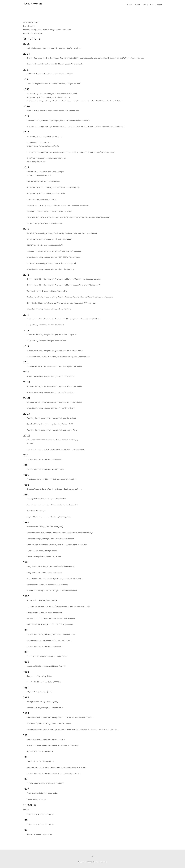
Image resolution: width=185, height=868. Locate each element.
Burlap (130, 5)
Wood (145, 5)
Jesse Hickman (32, 4)
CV (152, 5)
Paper (138, 5)
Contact (159, 5)
